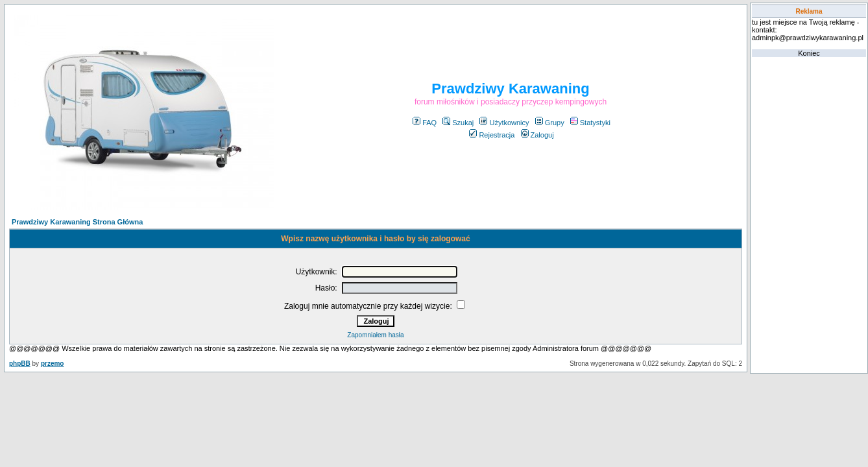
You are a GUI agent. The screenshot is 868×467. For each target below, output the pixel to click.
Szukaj (458, 123)
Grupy (550, 123)
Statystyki (590, 123)
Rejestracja (492, 135)
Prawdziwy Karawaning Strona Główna (77, 222)
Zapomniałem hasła (375, 335)
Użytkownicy (504, 123)
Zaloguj (537, 135)
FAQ (425, 123)
